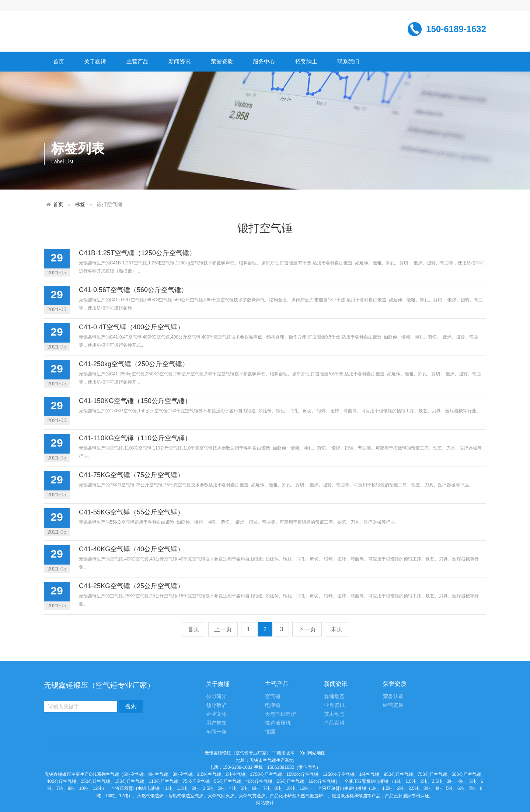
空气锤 (273, 696)
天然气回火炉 (221, 796)
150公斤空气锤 (129, 781)
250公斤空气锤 (95, 781)
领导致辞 (216, 705)
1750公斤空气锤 (266, 774)
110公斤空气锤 (163, 781)
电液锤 (273, 705)
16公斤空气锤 (322, 781)
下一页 (307, 629)
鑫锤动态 (334, 696)
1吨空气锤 (369, 774)
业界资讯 (334, 705)
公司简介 (216, 696)
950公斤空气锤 (398, 774)
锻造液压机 (278, 723)
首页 (59, 61)
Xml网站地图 (313, 753)
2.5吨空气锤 (209, 774)
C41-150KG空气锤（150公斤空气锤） (135, 401)
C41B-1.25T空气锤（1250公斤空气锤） (137, 253)
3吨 (450, 781)
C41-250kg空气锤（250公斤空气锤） (134, 364)
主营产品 (137, 61)
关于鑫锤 (95, 61)
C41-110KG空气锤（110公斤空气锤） (135, 438)
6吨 (255, 788)
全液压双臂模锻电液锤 (366, 781)
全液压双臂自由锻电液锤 (135, 788)
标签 (80, 204)
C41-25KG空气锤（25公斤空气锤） (131, 586)
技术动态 (334, 714)
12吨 (97, 788)
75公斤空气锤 (196, 781)
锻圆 (270, 732)
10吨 (83, 788)
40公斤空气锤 (259, 781)
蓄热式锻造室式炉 (186, 796)
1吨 (397, 781)
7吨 (60, 788)
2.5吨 (437, 781)
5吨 (473, 781)
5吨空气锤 (134, 774)
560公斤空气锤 (466, 774)
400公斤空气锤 (62, 781)
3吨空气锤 (183, 774)
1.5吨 (411, 781)
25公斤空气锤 (290, 781)
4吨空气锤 (158, 774)
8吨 (71, 788)
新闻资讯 (179, 61)
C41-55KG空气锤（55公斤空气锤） (131, 512)
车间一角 (216, 732)
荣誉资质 (222, 61)
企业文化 (216, 714)
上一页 (223, 629)
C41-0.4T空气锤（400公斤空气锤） (131, 327)
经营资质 (393, 705)
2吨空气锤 (236, 774)
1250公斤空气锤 (339, 774)
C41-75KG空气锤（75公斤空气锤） (131, 475)
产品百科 (334, 723)
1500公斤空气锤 (302, 774)
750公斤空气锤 (432, 774)
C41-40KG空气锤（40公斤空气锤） (131, 549)
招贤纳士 (306, 61)
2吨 (424, 781)
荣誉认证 (393, 696)
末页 (337, 629)
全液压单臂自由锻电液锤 (342, 788)
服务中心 (264, 61)
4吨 (462, 781)
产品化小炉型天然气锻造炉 (296, 796)
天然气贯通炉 (252, 796)
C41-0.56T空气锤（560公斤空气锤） (133, 290)
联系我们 (348, 61)
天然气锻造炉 (280, 714)
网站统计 (265, 803)
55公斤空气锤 (228, 781)
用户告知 (216, 723)
